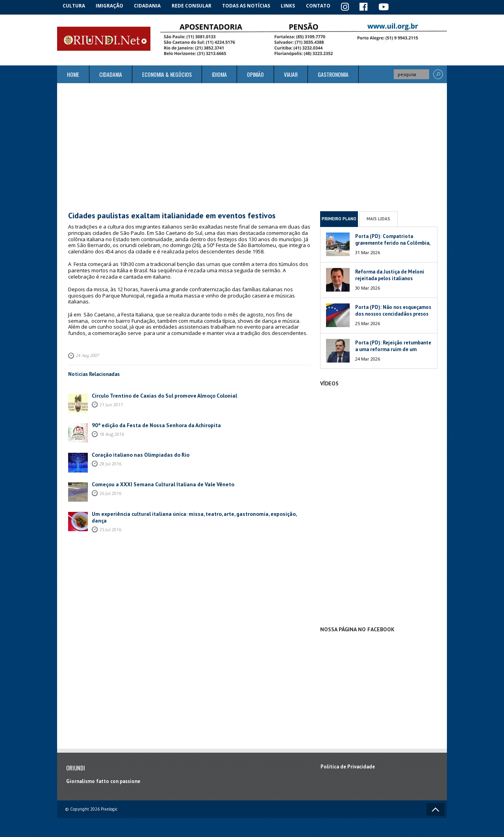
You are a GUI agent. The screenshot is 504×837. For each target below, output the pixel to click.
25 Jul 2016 (110, 521)
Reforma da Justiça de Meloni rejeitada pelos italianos (390, 274)
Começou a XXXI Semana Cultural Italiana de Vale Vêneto (158, 483)
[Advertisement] (252, 147)
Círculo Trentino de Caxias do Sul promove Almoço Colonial (161, 394)
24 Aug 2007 (87, 355)
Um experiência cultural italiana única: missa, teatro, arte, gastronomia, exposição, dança (195, 512)
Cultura (75, 6)
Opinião (255, 74)
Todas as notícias (249, 6)
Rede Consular (195, 6)
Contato (323, 6)
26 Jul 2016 (110, 492)
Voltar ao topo (435, 809)
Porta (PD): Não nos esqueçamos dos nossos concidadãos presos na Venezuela (393, 313)
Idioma (219, 74)
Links (292, 6)
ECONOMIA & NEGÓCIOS (167, 74)
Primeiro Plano (339, 218)
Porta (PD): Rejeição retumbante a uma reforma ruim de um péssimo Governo (393, 349)
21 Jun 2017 (111, 403)
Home (73, 74)
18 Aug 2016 (112, 432)
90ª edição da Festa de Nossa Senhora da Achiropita (152, 424)
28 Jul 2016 (110, 462)
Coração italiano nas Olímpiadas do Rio (138, 453)
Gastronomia (333, 74)
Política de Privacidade (348, 766)
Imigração (112, 6)
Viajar (291, 74)
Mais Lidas (378, 218)
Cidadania (151, 6)
